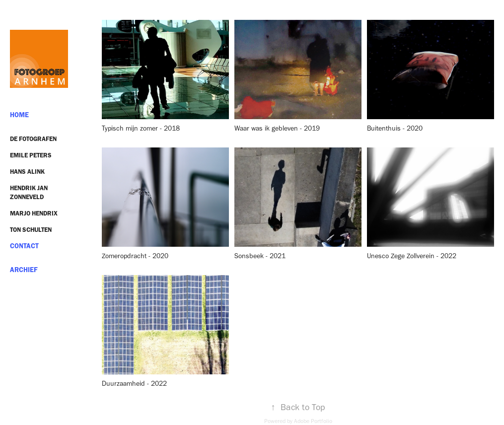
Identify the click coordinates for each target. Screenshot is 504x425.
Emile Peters (31, 155)
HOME (19, 115)
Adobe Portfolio (313, 421)
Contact (24, 246)
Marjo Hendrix (34, 213)
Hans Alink (27, 172)
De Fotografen (33, 139)
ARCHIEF (24, 270)
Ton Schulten (31, 230)
